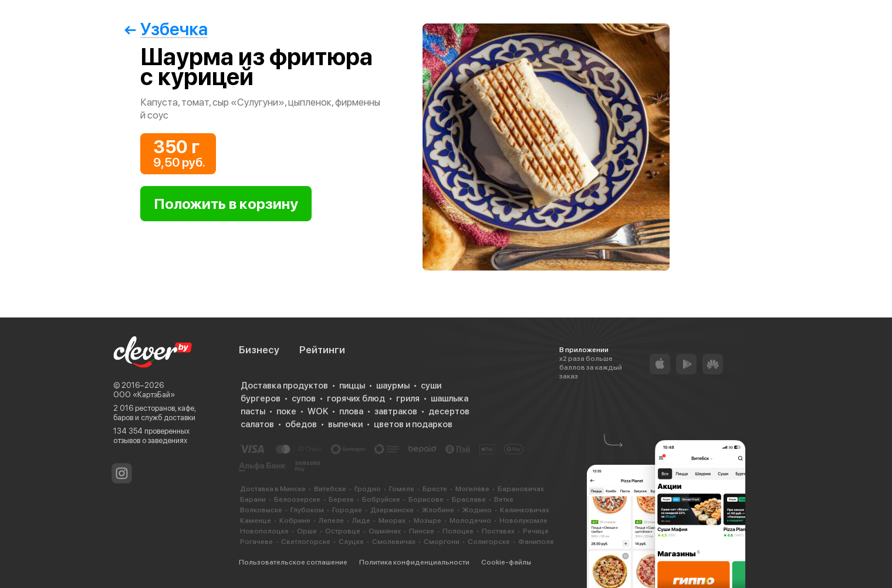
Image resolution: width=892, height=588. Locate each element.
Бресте (435, 489)
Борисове (426, 499)
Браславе (469, 499)
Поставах (498, 531)
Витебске (330, 489)
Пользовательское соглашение (293, 562)
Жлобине (438, 510)
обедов (301, 424)
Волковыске (261, 510)
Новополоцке (264, 531)
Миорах (392, 521)
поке (286, 411)
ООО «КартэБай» (144, 395)
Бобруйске (381, 499)
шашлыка (450, 398)
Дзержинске (392, 510)
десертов (449, 411)
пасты (253, 411)
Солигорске (489, 542)
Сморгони (442, 542)
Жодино (477, 510)
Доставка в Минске (273, 489)
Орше (307, 531)
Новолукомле (523, 521)
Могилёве (472, 489)
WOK (318, 411)
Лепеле (331, 521)
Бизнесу (259, 350)
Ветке (504, 499)
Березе (341, 499)
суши (431, 386)
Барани (253, 499)
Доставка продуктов (284, 386)
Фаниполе (536, 542)
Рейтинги (322, 350)
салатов (257, 424)
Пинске (422, 531)
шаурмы (393, 386)
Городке (347, 510)
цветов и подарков (413, 424)
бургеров (261, 398)
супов (304, 398)
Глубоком (307, 510)
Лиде (361, 521)
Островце (343, 531)
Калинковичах (525, 510)
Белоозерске (297, 499)
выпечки (345, 424)
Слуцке (351, 542)
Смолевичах (394, 542)
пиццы (352, 386)
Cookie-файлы (506, 562)
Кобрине (295, 521)
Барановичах (521, 489)
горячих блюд (356, 398)
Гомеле (402, 489)
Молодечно (470, 521)
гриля (408, 398)
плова (351, 411)
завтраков (396, 411)
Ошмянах (385, 531)
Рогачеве (256, 542)
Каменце (256, 521)
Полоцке (458, 531)
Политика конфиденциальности (414, 562)
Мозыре (428, 521)
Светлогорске (306, 542)
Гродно (368, 489)
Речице (536, 531)
